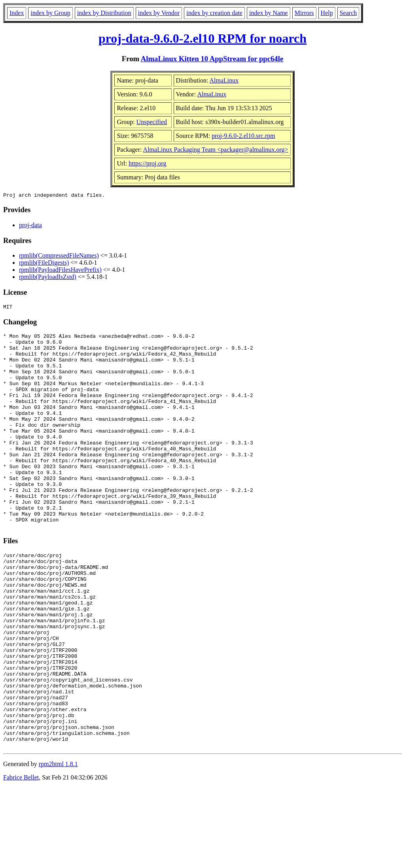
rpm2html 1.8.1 (58, 844)
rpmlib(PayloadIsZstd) (48, 278)
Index (17, 13)
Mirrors (304, 13)
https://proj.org (147, 163)
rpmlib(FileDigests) (44, 264)
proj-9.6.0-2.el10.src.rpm (243, 136)
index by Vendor (159, 13)
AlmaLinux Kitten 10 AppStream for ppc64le (212, 59)
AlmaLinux (224, 80)
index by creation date (214, 13)
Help (327, 13)
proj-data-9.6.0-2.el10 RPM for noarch (202, 38)
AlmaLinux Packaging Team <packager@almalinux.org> (216, 150)
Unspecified (152, 122)
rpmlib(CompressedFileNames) (59, 257)
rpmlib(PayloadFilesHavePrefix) (60, 271)
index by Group (50, 13)
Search (348, 13)
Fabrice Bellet (21, 858)
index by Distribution (104, 13)
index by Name (269, 13)
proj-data (30, 226)
